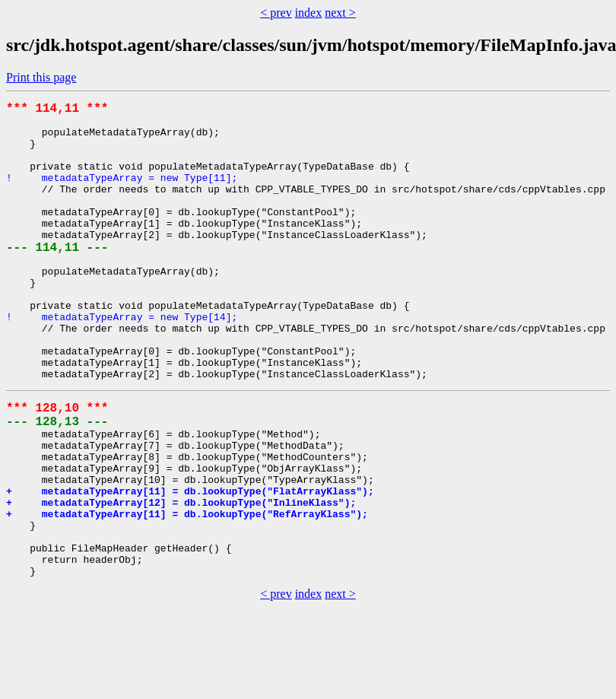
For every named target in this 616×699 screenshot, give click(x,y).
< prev (276, 13)
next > (340, 13)
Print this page (41, 77)
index (309, 13)
